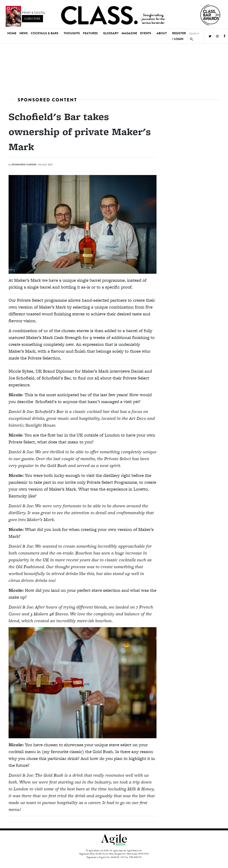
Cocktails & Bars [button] (45, 33)
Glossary (111, 33)
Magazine (129, 33)
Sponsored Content (47, 100)
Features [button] (90, 33)
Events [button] (146, 33)
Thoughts (72, 33)
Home (12, 33)
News (24, 33)
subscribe (32, 19)
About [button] (162, 33)
